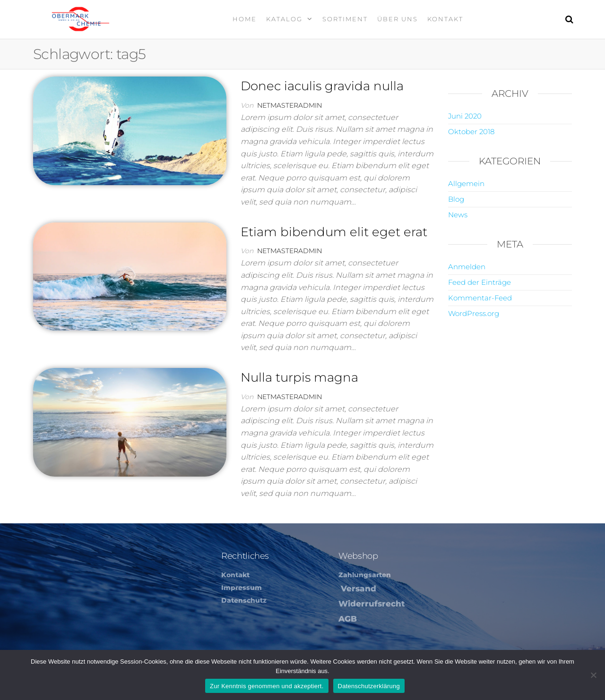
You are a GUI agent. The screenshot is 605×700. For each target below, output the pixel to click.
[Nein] (593, 675)
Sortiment (345, 19)
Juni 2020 (465, 116)
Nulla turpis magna (299, 377)
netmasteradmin (290, 105)
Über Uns (398, 19)
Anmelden (467, 267)
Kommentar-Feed (480, 298)
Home (245, 19)
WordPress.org (474, 313)
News (458, 215)
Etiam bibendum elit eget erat (334, 232)
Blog (456, 199)
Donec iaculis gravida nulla (322, 86)
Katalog (284, 19)
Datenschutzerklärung (369, 686)
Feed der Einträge (480, 282)
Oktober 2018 (471, 132)
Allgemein (466, 184)
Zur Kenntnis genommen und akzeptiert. (267, 686)
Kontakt (445, 19)
